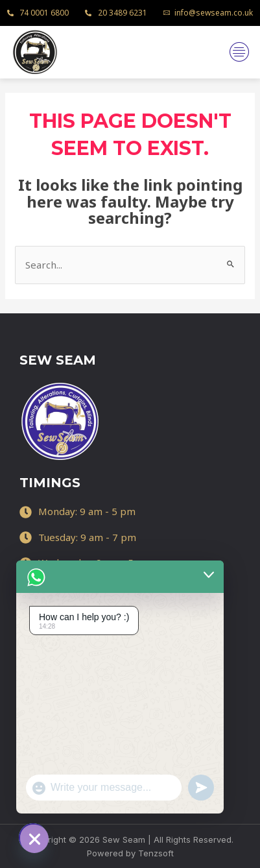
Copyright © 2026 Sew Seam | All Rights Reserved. (130, 839)
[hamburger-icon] (239, 52)
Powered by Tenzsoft (130, 853)
